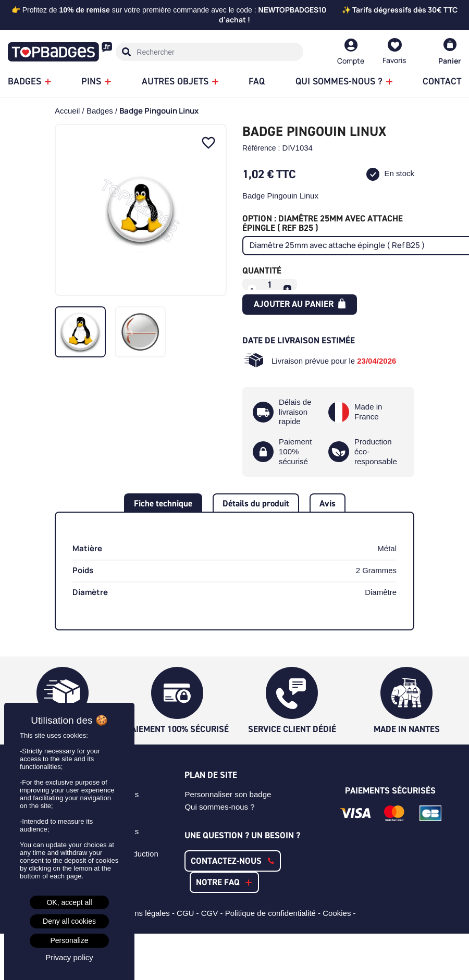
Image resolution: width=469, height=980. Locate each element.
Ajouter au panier (300, 304)
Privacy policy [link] (69, 957)
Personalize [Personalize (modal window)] (69, 940)
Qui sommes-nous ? (219, 807)
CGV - (213, 913)
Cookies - (340, 913)
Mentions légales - (144, 913)
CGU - (189, 913)
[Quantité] (270, 284)
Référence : (261, 148)
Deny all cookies (69, 921)
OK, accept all (69, 902)
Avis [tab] (328, 503)
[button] (233, 861)
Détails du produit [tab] (256, 503)
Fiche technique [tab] (163, 503)
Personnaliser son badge (228, 794)
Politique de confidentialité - (274, 913)
